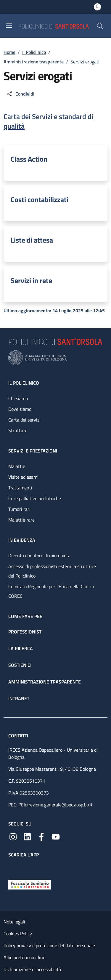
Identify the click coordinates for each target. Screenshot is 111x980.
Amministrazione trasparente (34, 62)
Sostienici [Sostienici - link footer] (20, 665)
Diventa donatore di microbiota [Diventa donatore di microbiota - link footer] (39, 555)
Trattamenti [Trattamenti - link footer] (20, 488)
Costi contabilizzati (40, 199)
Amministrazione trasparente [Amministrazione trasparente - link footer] (45, 682)
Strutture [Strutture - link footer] (18, 430)
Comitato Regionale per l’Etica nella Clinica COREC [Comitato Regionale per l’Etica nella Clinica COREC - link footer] (51, 591)
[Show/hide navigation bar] (9, 26)
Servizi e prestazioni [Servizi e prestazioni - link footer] (33, 451)
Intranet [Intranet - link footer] (19, 698)
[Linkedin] (27, 836)
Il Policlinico (34, 52)
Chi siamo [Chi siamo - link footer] (18, 398)
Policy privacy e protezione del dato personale (49, 945)
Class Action (29, 159)
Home (9, 52)
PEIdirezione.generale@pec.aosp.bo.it (55, 805)
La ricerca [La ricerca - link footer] (21, 648)
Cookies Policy (18, 934)
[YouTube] (56, 836)
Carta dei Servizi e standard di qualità (48, 121)
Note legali (14, 922)
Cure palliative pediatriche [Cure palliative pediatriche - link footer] (35, 498)
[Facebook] (41, 836)
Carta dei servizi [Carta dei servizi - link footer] (24, 420)
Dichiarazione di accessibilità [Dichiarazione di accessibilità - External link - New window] (32, 969)
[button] (100, 26)
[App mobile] (13, 867)
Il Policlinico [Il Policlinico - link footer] (24, 383)
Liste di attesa (32, 240)
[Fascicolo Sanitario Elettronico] (30, 884)
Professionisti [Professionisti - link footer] (25, 632)
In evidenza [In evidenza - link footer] (22, 540)
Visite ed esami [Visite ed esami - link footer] (23, 477)
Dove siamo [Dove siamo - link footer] (20, 409)
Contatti (19, 736)
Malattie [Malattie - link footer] (17, 466)
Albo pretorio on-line (24, 957)
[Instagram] (13, 836)
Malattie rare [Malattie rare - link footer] (21, 520)
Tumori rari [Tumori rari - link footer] (19, 509)
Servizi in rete (31, 280)
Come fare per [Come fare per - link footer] (25, 616)
